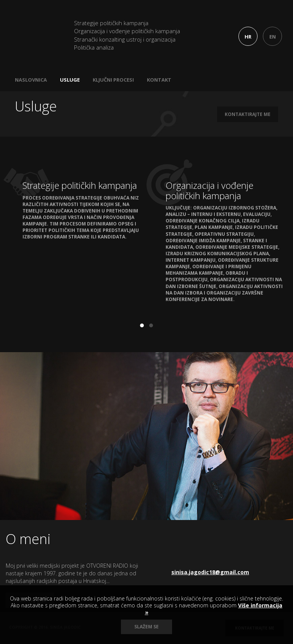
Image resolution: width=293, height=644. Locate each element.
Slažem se (146, 627)
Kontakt (159, 80)
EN (273, 37)
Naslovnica (31, 80)
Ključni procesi (113, 80)
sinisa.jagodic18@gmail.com (210, 572)
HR (248, 37)
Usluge (70, 80)
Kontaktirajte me (248, 114)
